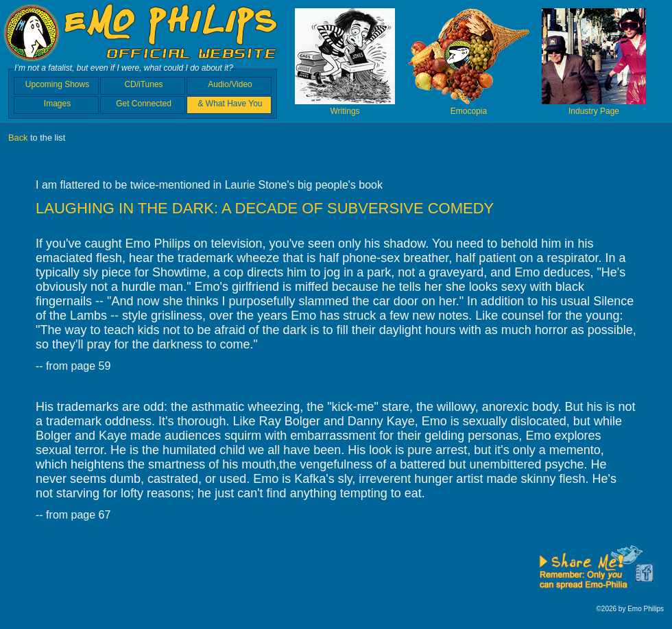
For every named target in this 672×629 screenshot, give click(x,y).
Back (18, 138)
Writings (345, 106)
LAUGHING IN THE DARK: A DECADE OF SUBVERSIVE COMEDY (265, 208)
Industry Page (594, 106)
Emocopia (469, 106)
